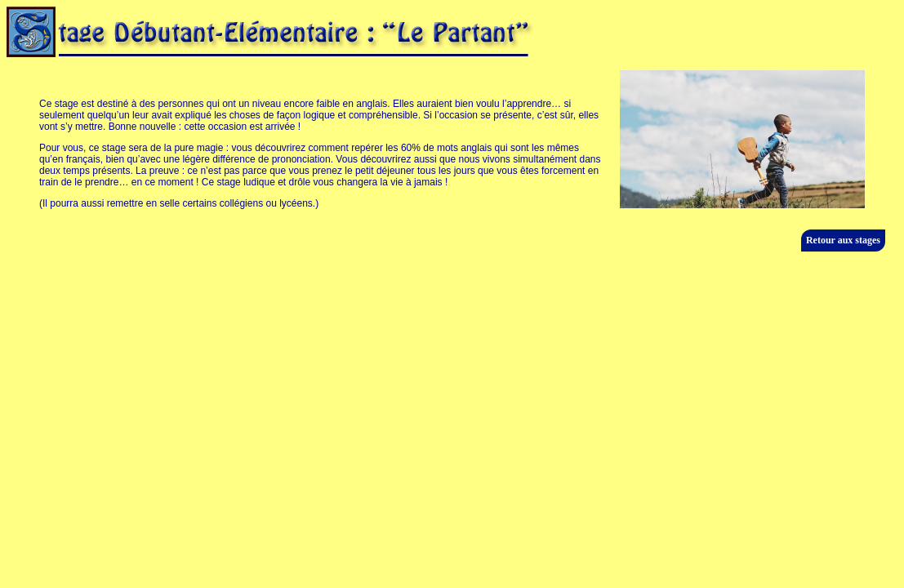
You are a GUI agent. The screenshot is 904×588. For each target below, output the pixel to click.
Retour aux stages (843, 240)
